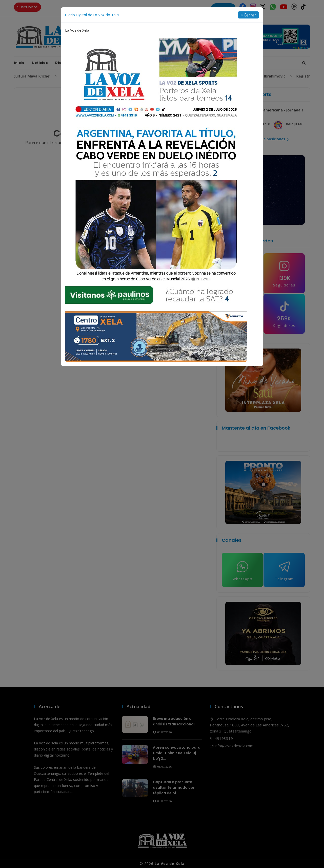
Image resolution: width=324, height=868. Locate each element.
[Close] (248, 15)
